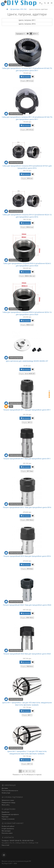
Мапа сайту (6, 805)
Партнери (5, 817)
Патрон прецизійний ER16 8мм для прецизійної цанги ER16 (27, 556)
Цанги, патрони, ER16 (27, 24)
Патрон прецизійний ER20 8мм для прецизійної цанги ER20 (27, 654)
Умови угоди (6, 793)
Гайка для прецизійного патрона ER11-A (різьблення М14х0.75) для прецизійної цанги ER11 (27, 69)
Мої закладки (6, 831)
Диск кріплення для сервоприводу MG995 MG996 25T (27, 361)
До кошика (25, 77)
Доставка (5, 788)
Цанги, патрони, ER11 (27, 20)
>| (33, 771)
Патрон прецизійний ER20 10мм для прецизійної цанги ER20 (27, 605)
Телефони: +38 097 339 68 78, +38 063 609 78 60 (18, 841)
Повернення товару (8, 803)
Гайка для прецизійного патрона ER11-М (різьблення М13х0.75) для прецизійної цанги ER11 (27, 118)
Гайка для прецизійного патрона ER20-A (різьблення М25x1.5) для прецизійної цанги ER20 (27, 313)
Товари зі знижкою (8, 819)
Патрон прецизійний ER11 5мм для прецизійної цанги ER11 (27, 410)
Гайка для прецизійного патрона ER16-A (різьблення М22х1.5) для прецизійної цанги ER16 (27, 216)
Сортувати (21, 34)
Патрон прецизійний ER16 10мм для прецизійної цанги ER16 (27, 507)
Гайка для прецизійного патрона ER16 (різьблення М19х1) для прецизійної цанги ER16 (27, 167)
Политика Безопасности (10, 791)
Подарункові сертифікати (10, 814)
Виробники (6, 812)
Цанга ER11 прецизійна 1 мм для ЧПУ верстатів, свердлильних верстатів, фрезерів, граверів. (27, 704)
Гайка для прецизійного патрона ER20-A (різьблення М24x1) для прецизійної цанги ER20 (27, 265)
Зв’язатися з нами (8, 800)
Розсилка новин (7, 833)
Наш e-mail (5, 845)
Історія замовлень (8, 829)
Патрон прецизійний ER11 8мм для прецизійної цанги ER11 (27, 459)
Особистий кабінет (8, 826)
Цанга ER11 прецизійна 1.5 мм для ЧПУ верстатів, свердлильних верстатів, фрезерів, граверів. (27, 752)
